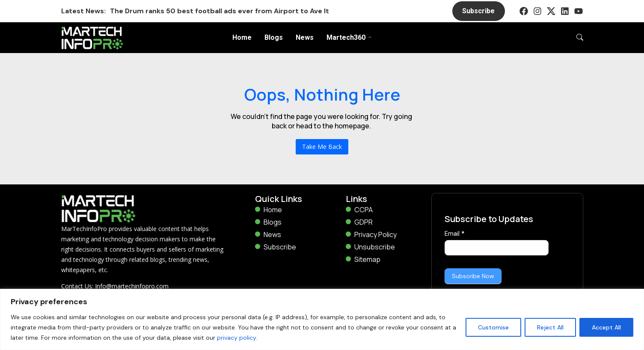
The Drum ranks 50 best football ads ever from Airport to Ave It (220, 11)
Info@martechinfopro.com (132, 286)
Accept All (606, 327)
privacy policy (236, 338)
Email (455, 234)
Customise (493, 327)
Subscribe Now (473, 276)
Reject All (550, 327)
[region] (322, 319)
